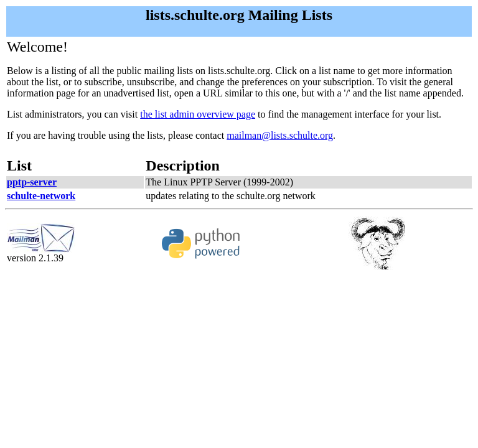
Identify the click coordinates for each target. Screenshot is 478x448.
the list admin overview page (198, 114)
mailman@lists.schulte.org (280, 135)
